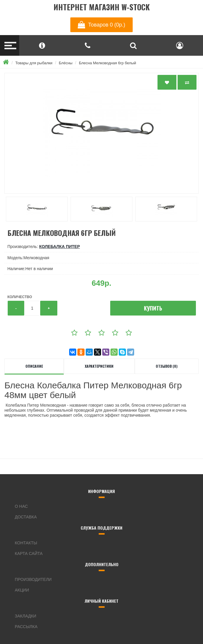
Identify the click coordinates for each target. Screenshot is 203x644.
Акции (22, 590)
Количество (20, 297)
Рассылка (26, 627)
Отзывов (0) (167, 366)
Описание (34, 366)
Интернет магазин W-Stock (102, 7)
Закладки (26, 616)
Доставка (26, 517)
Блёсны (66, 63)
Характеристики (99, 366)
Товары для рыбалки (34, 63)
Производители (33, 579)
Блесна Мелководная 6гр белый (108, 63)
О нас (21, 506)
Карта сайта (29, 553)
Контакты (26, 543)
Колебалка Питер (59, 247)
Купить (153, 308)
